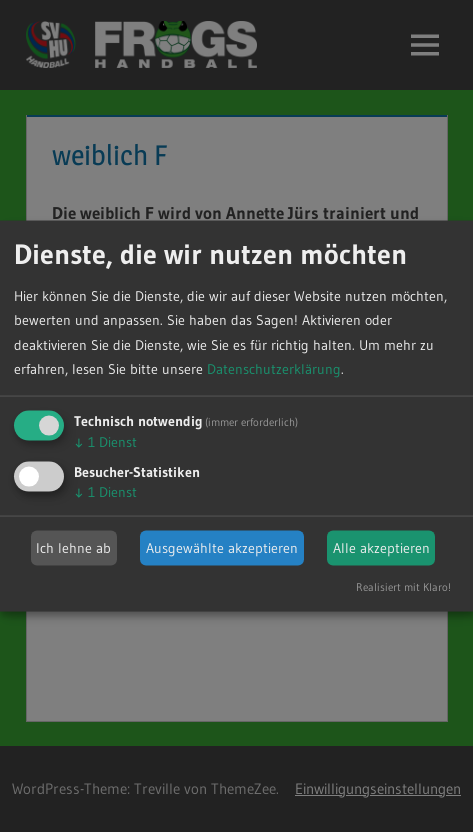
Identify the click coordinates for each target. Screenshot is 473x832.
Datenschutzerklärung (274, 369)
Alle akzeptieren (381, 548)
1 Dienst (105, 442)
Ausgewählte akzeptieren (222, 548)
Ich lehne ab (73, 548)
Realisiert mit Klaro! (403, 587)
